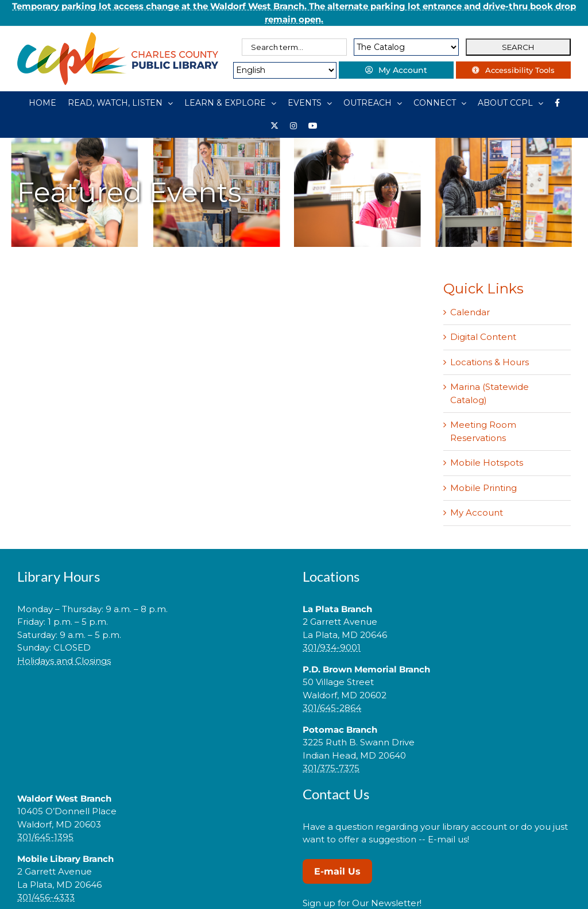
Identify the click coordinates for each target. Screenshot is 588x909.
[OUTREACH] (373, 103)
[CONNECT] (440, 103)
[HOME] (42, 103)
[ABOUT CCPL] (510, 103)
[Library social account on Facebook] (557, 103)
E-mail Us (337, 871)
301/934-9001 (332, 647)
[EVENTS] (310, 103)
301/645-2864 (332, 708)
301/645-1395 (45, 837)
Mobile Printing (483, 488)
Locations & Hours (490, 362)
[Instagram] (293, 126)
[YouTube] (313, 126)
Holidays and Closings (64, 661)
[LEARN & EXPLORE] (230, 103)
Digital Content (483, 337)
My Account (477, 512)
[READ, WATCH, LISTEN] (120, 103)
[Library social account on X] (274, 126)
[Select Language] (285, 70)
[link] (152, 697)
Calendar (470, 312)
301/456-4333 (46, 897)
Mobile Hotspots (487, 463)
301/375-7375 (331, 768)
